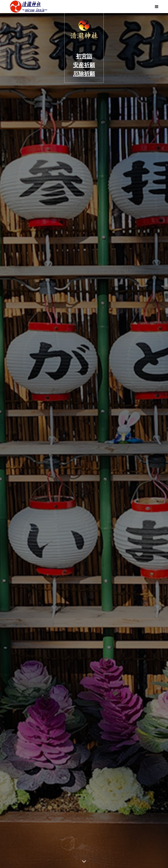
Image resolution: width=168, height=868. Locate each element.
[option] (84, 441)
